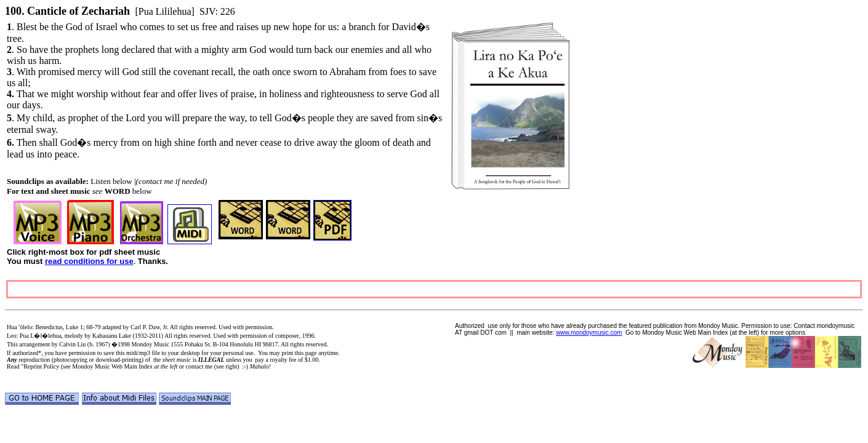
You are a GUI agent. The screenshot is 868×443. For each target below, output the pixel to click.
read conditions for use (89, 261)
